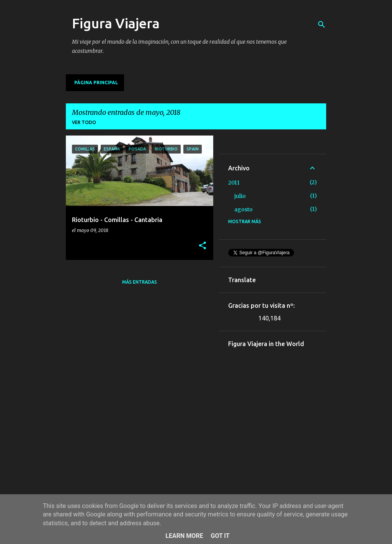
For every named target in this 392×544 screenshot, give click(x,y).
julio (240, 196)
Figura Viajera (116, 23)
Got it (220, 536)
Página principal (96, 82)
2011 (234, 183)
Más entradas (140, 282)
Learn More (184, 536)
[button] (203, 246)
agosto (243, 209)
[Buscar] (322, 25)
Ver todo (84, 122)
